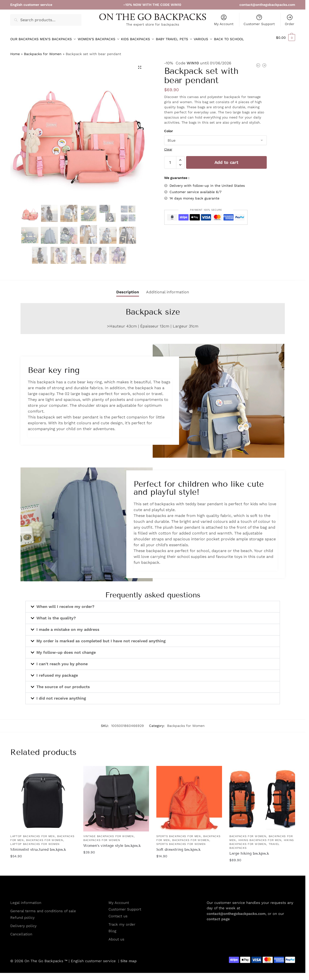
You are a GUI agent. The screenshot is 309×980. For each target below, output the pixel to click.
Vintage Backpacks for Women (108, 833)
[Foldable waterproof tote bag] (258, 63)
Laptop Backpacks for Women (35, 841)
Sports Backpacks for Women (181, 841)
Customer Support (259, 20)
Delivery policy (23, 923)
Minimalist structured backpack (38, 847)
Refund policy (22, 915)
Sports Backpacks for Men (179, 833)
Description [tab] (128, 289)
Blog (112, 928)
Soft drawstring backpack (178, 847)
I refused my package (57, 672)
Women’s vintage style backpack (112, 843)
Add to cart (226, 159)
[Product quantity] (170, 159)
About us (116, 936)
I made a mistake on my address (68, 627)
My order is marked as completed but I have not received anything (101, 638)
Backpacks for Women (43, 51)
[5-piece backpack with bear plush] (264, 63)
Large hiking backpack (249, 851)
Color (169, 128)
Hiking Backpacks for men (260, 837)
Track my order (122, 921)
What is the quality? (56, 615)
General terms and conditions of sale (43, 908)
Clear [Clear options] (168, 146)
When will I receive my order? (65, 604)
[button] (286, 38)
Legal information (26, 900)
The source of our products (63, 684)
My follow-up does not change (66, 649)
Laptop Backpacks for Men (32, 833)
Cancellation (21, 931)
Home (15, 51)
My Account (224, 20)
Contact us (118, 913)
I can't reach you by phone (62, 661)
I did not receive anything (61, 695)
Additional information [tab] (168, 289)
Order (290, 20)
